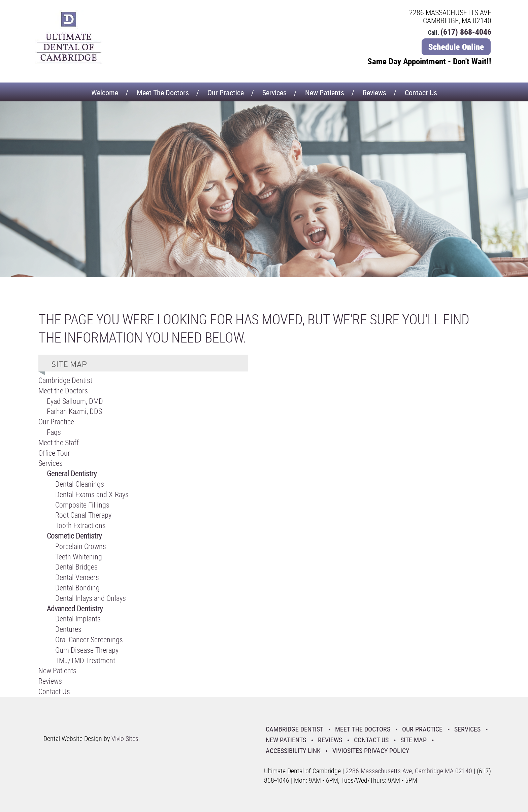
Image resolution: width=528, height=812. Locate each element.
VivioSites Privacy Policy (371, 751)
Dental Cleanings (80, 484)
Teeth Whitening (79, 557)
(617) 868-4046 (466, 32)
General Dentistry (72, 473)
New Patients (325, 92)
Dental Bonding (77, 588)
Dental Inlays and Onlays (91, 598)
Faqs (54, 432)
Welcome (105, 92)
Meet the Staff (59, 442)
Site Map (414, 740)
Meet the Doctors (163, 92)
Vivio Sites (125, 738)
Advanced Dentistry (75, 608)
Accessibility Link (293, 751)
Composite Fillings (82, 505)
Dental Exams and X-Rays (92, 494)
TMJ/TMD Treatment (85, 660)
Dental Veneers (77, 577)
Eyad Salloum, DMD (75, 401)
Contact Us (421, 92)
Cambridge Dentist (65, 380)
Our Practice (226, 92)
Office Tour (54, 453)
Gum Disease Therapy (87, 650)
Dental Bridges (76, 567)
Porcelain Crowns (81, 546)
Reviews (374, 92)
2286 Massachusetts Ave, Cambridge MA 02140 (409, 771)
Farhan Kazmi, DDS (74, 411)
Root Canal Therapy (83, 515)
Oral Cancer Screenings (89, 639)
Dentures (68, 629)
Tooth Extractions (80, 525)
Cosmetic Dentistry (74, 536)
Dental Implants (78, 619)
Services (274, 92)
